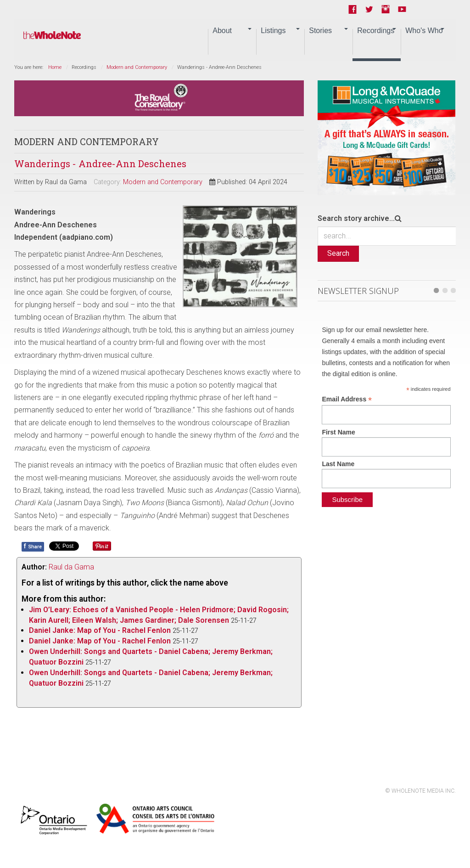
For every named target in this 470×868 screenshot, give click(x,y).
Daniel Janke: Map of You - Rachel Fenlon (100, 630)
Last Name (338, 464)
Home (55, 67)
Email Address (347, 399)
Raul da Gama (71, 567)
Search (338, 253)
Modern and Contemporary (137, 67)
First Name (338, 432)
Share (33, 546)
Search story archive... (356, 218)
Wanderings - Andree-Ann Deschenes (100, 163)
